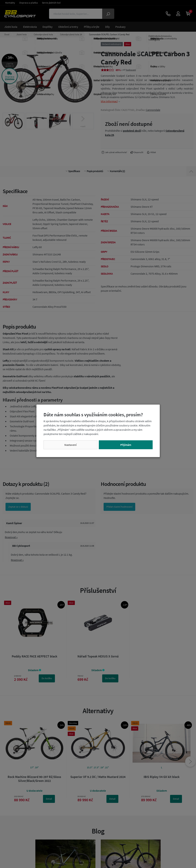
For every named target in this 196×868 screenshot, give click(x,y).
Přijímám (126, 445)
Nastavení (70, 445)
